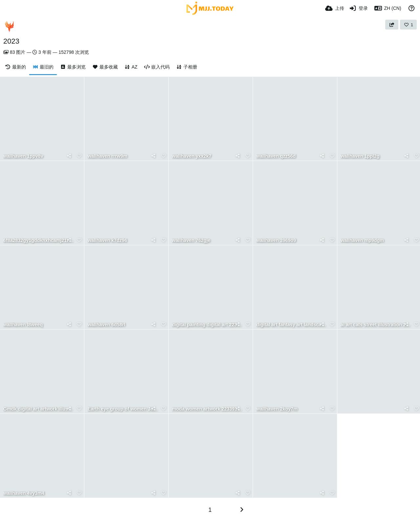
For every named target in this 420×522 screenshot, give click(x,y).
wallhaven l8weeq (23, 325)
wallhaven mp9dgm (362, 241)
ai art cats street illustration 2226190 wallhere (376, 325)
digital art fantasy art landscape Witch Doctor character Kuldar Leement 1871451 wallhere (292, 325)
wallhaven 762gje (191, 241)
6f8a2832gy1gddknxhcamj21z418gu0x (39, 241)
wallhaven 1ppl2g (360, 156)
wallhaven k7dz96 (107, 241)
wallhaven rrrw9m (107, 156)
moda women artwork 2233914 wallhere (207, 409)
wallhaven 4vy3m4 (24, 493)
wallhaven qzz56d (276, 156)
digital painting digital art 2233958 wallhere (207, 325)
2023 (11, 41)
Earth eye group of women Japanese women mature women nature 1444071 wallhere (123, 409)
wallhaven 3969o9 (276, 241)
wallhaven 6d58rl (106, 325)
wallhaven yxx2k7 (192, 156)
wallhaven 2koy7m (277, 409)
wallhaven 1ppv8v (23, 156)
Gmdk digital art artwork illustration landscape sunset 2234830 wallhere (39, 409)
